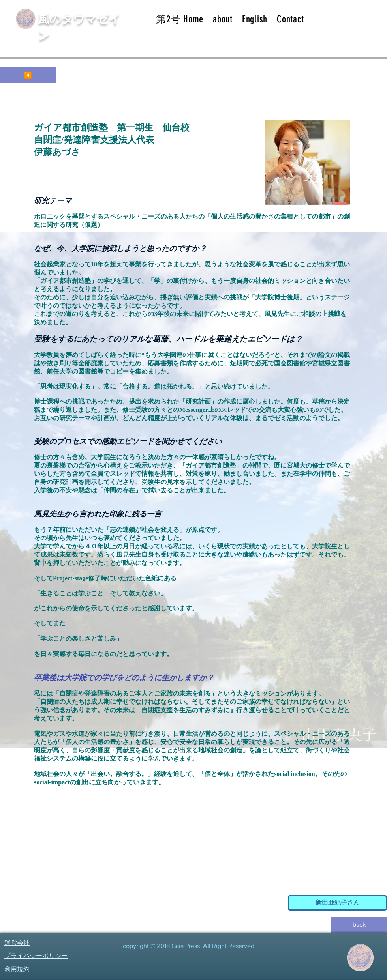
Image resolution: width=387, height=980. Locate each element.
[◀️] (28, 75)
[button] (223, 19)
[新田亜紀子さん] (337, 903)
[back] (359, 925)
